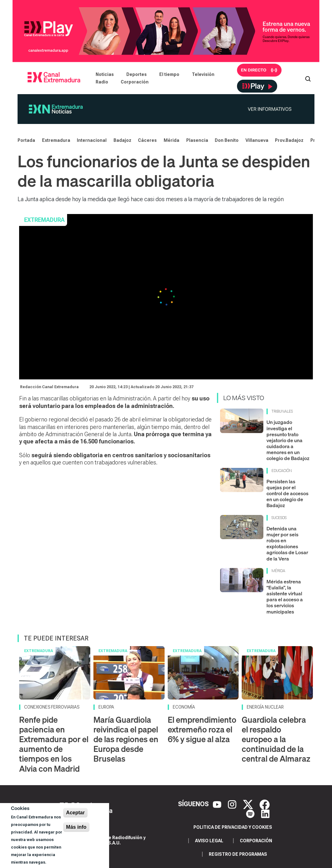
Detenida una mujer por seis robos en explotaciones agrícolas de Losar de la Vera (287, 544)
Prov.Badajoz (289, 140)
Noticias (105, 74)
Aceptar (76, 813)
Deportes (137, 74)
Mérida (171, 140)
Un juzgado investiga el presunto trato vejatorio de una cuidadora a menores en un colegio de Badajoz (288, 440)
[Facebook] (265, 804)
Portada (26, 140)
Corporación (135, 82)
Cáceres (147, 140)
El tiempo (169, 74)
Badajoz (122, 140)
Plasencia (197, 140)
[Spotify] (251, 813)
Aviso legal (209, 841)
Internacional (92, 140)
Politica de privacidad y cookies (233, 827)
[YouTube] (218, 804)
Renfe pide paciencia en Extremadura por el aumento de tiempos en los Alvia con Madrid (54, 744)
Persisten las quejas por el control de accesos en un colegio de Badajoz (287, 493)
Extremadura (56, 140)
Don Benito (227, 140)
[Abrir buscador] (308, 78)
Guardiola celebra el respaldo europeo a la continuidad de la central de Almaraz (276, 739)
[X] (249, 804)
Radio (102, 82)
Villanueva (257, 140)
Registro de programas (238, 854)
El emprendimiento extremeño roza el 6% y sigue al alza (202, 729)
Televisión (203, 74)
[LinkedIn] (265, 813)
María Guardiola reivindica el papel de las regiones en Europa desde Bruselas (126, 739)
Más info (76, 827)
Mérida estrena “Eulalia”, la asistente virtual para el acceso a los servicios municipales (285, 597)
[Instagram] (233, 804)
